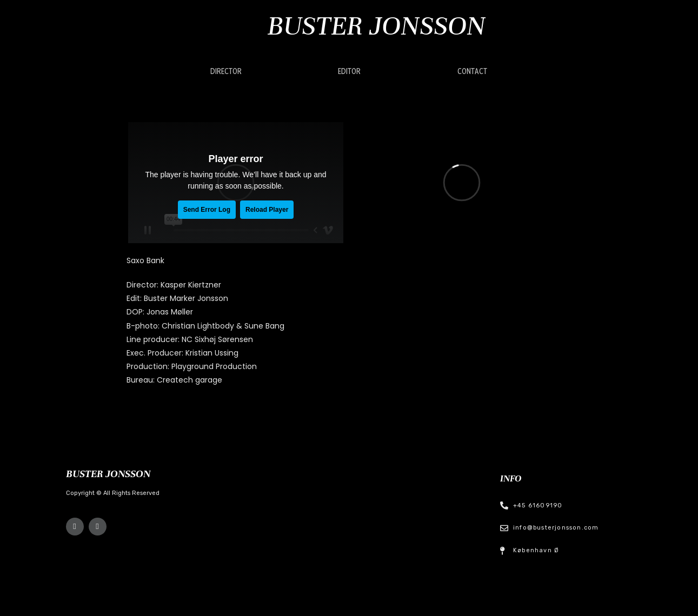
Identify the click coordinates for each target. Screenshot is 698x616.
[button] (226, 72)
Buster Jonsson (376, 26)
